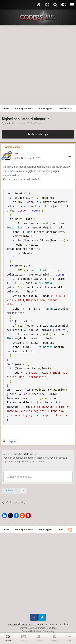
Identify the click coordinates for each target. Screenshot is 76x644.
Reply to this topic (38, 134)
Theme (39, 620)
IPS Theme (13, 620)
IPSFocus (27, 620)
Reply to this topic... (20, 472)
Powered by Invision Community (38, 627)
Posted (27, 158)
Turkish (39, 123)
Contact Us (52, 620)
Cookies (64, 620)
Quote (13, 437)
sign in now (10, 457)
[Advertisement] (38, 65)
